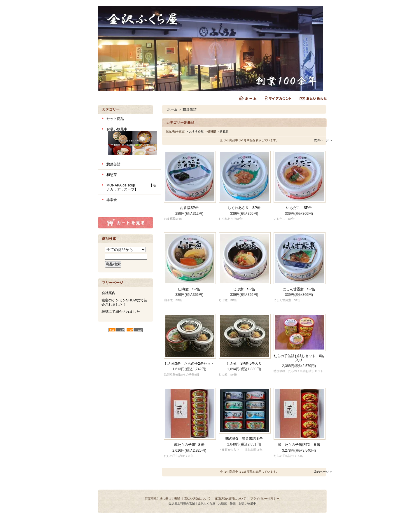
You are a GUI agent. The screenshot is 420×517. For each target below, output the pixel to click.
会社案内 (108, 293)
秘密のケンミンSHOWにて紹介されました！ (124, 302)
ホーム (172, 109)
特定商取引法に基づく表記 (162, 498)
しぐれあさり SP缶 (244, 208)
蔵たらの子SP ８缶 (189, 445)
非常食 (112, 200)
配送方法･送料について (231, 498)
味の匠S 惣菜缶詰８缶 (244, 439)
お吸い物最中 (132, 142)
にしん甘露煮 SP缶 (299, 289)
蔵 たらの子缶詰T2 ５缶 (299, 445)
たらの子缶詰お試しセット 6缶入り (299, 358)
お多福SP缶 (189, 208)
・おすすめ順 (195, 131)
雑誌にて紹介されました (121, 312)
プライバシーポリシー (265, 498)
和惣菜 (112, 175)
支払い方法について (197, 498)
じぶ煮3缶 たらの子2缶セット (189, 364)
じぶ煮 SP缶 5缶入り (244, 364)
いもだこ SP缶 (299, 208)
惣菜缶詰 (113, 164)
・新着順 (223, 131)
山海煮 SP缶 (189, 289)
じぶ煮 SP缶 (244, 289)
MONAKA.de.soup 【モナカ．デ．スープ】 (131, 187)
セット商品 (115, 119)
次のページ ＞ (323, 140)
